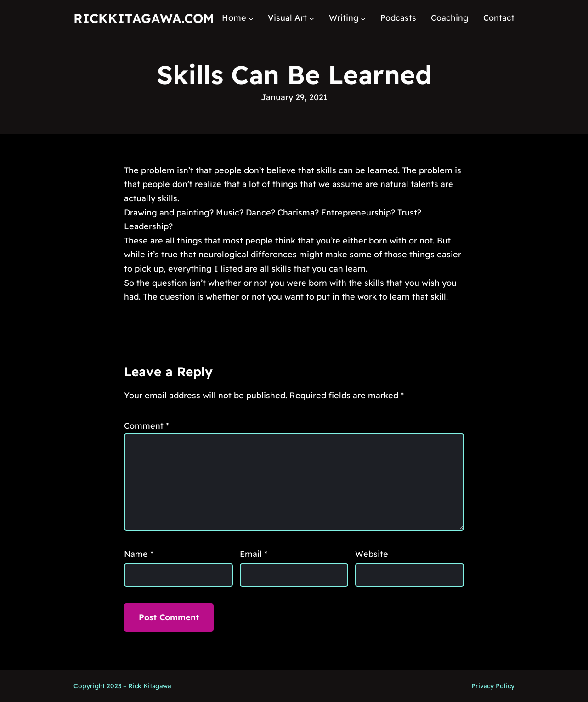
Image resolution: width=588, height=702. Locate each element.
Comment (147, 426)
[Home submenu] (251, 18)
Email (254, 554)
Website (372, 554)
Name (139, 554)
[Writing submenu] (363, 18)
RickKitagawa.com (144, 18)
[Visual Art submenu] (312, 18)
